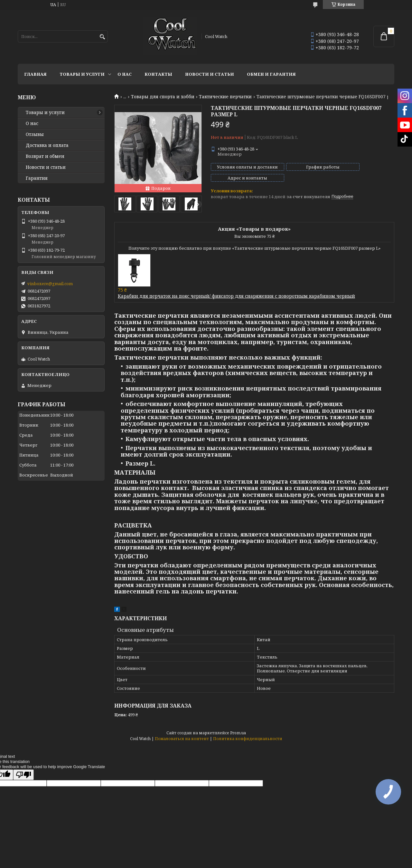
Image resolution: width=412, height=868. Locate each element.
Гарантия (37, 178)
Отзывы (35, 134)
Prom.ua (238, 733)
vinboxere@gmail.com (50, 284)
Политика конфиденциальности (248, 739)
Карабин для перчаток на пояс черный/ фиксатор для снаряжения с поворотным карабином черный (236, 296)
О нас (125, 74)
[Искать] (102, 37)
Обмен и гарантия (271, 74)
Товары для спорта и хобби (163, 97)
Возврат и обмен (45, 156)
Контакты (158, 74)
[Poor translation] (23, 775)
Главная (35, 74)
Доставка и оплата (47, 145)
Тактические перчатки (225, 97)
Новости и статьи (210, 74)
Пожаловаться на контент (182, 739)
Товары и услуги (82, 74)
